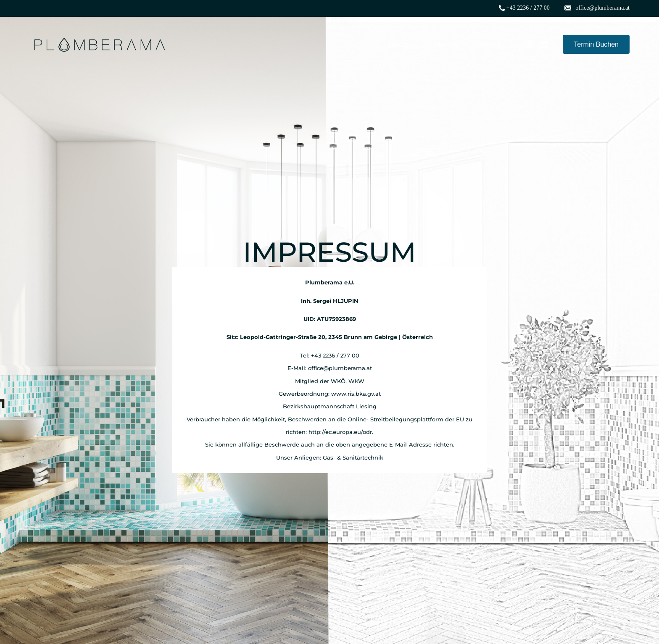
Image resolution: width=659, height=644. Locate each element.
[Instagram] (528, 44)
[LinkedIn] (544, 44)
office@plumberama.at (602, 8)
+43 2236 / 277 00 (528, 8)
